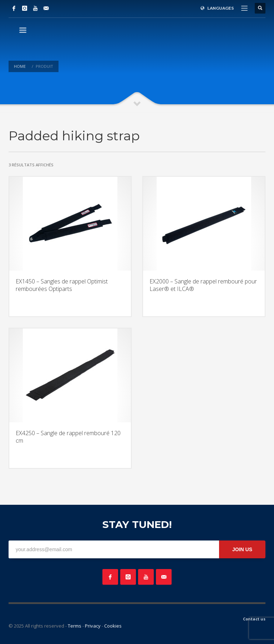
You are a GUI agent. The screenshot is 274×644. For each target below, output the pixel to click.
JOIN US (242, 549)
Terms (75, 626)
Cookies (113, 626)
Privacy (93, 626)
